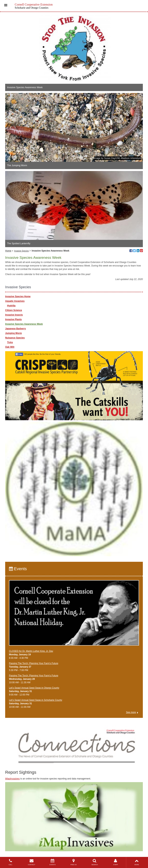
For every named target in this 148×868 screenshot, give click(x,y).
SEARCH (95, 862)
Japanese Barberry (15, 329)
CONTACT (32, 862)
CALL (11, 862)
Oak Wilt (10, 347)
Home (8, 251)
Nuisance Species (15, 338)
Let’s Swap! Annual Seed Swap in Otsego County (34, 688)
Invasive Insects (14, 315)
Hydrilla (11, 306)
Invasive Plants (13, 319)
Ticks (10, 342)
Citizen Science (14, 310)
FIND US (74, 862)
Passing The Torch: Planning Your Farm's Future (34, 663)
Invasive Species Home (18, 296)
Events (18, 569)
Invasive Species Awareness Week (24, 324)
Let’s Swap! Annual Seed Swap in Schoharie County (36, 700)
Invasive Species (21, 251)
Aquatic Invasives (15, 301)
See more (131, 712)
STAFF (116, 862)
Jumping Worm (13, 333)
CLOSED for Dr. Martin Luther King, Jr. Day (31, 651)
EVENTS (53, 862)
